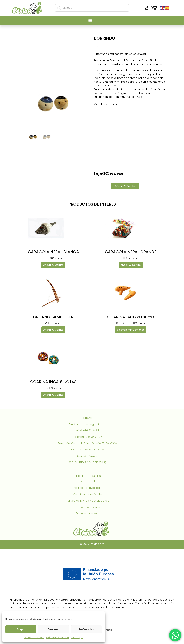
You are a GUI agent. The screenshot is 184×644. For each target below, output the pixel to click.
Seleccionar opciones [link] (131, 330)
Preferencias (86, 629)
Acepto (21, 629)
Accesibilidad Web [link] (88, 513)
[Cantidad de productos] (99, 186)
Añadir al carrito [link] (53, 265)
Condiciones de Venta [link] (88, 494)
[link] (28, 8)
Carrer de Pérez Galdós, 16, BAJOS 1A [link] (94, 443)
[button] (90, 20)
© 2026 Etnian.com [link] (92, 544)
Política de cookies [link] (34, 637)
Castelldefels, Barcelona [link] (92, 450)
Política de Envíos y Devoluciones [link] (88, 501)
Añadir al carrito (125, 186)
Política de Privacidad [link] (57, 637)
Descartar (54, 629)
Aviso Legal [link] (77, 637)
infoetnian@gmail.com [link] (91, 424)
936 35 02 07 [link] (94, 437)
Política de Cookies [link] (88, 507)
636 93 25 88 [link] (91, 431)
